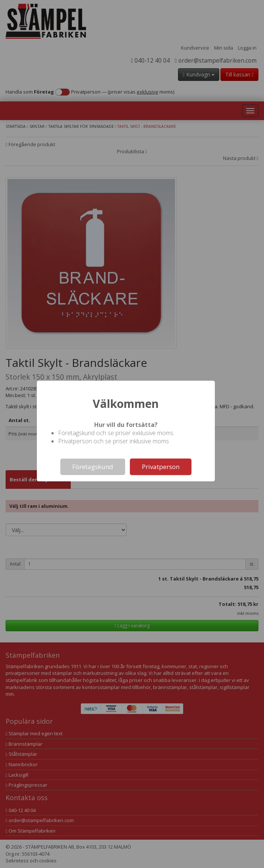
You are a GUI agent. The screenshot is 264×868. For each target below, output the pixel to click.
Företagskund (93, 467)
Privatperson (161, 467)
